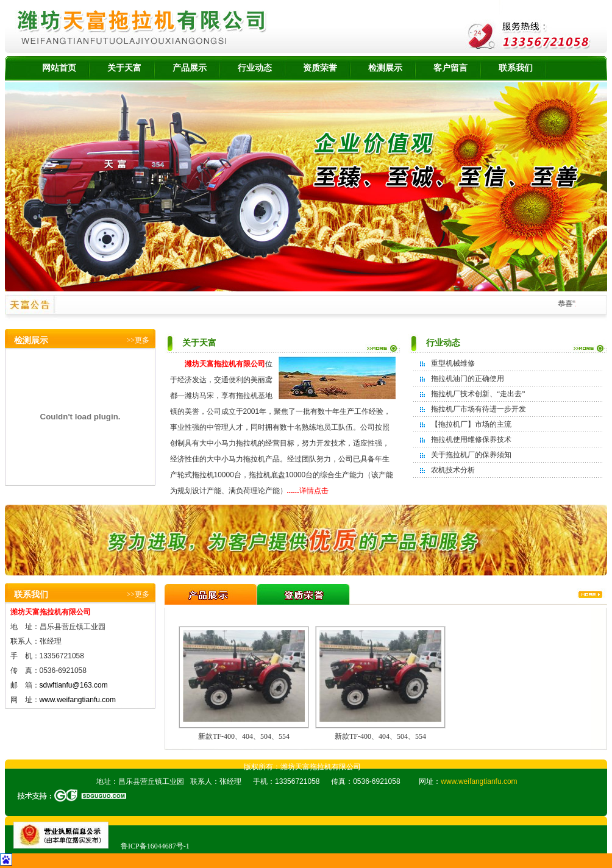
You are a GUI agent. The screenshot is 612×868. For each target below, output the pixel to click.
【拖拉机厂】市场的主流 (471, 424)
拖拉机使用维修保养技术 (471, 439)
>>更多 (138, 340)
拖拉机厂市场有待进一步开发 (479, 409)
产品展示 (190, 68)
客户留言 (450, 68)
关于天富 (124, 68)
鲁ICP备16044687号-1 (155, 846)
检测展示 (385, 68)
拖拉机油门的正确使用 (468, 379)
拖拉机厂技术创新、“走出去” (478, 394)
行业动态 (255, 68)
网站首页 (59, 68)
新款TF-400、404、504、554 (244, 736)
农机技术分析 (453, 470)
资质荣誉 (320, 68)
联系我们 (516, 68)
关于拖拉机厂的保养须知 (471, 455)
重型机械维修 (453, 363)
